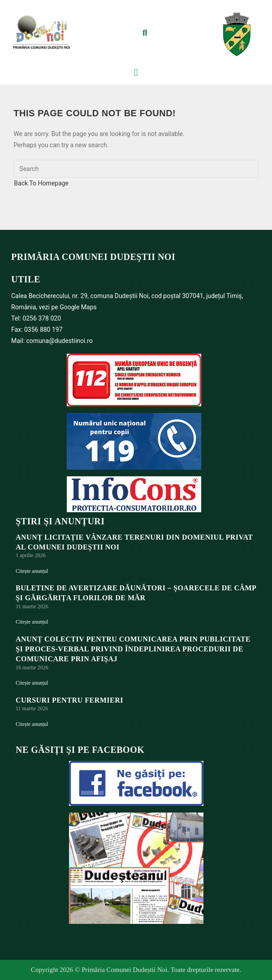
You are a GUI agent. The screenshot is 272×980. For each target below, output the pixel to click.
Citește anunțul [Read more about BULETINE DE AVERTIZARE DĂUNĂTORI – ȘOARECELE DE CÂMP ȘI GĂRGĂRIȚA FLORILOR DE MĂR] (32, 622)
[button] (145, 33)
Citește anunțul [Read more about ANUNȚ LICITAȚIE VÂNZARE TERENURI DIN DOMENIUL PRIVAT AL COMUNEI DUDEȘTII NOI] (32, 571)
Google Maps (78, 307)
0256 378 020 (42, 318)
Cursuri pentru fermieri (69, 700)
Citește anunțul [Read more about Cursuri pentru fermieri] (32, 724)
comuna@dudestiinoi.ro (60, 341)
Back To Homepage (41, 183)
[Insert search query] (136, 169)
